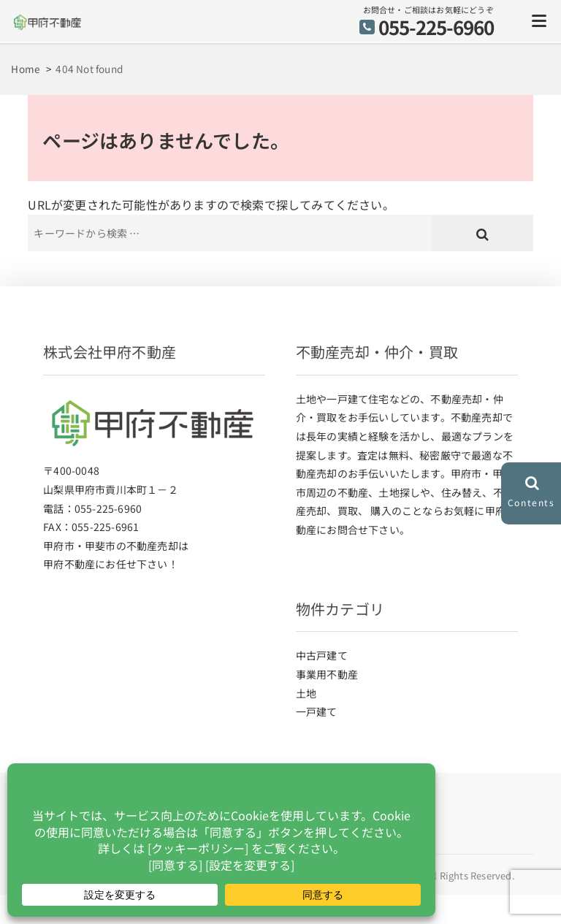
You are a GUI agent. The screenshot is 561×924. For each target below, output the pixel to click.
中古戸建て (322, 655)
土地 (306, 693)
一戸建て (317, 711)
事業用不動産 (327, 674)
